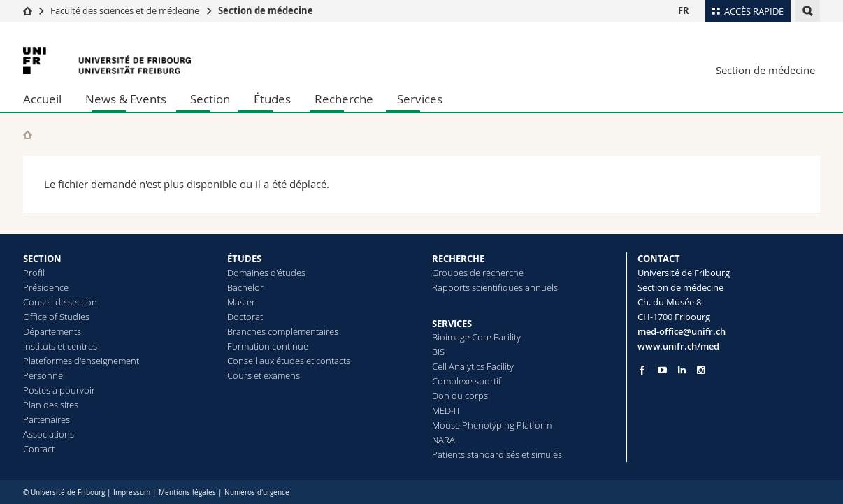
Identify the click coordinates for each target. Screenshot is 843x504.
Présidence (46, 287)
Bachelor (245, 287)
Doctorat (245, 317)
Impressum (132, 492)
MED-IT (446, 410)
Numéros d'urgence (257, 492)
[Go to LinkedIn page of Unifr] (682, 370)
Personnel (44, 375)
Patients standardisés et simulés (497, 454)
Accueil (42, 99)
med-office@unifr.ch (682, 331)
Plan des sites (51, 405)
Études (272, 99)
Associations (49, 434)
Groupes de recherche (478, 273)
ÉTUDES (244, 259)
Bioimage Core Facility (476, 337)
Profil (34, 273)
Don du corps (460, 396)
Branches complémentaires (283, 331)
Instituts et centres (60, 346)
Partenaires (46, 419)
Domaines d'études (266, 273)
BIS (438, 352)
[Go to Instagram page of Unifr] (701, 370)
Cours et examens (264, 375)
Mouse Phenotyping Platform (492, 425)
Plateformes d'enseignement (81, 361)
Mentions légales (187, 492)
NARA (444, 440)
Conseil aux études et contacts (289, 361)
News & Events (126, 99)
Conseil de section (60, 302)
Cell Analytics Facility (473, 366)
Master (241, 302)
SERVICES (452, 324)
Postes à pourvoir (59, 390)
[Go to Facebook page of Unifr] (642, 370)
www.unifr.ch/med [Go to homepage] (678, 346)
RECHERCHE (458, 259)
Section (210, 99)
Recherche (344, 99)
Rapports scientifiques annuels (495, 287)
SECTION (42, 259)
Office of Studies (56, 317)
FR (684, 10)
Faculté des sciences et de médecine (125, 10)
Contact (39, 449)
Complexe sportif (467, 381)
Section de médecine (266, 10)
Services (420, 99)
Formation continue (268, 346)
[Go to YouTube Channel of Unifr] (662, 370)
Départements (52, 331)
